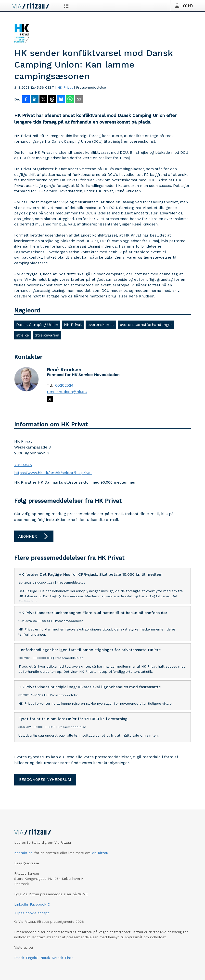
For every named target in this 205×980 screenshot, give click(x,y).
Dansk (19, 962)
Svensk (57, 962)
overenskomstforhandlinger (146, 325)
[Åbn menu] (67, 6)
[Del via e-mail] (79, 100)
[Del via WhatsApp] (70, 100)
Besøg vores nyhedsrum (45, 783)
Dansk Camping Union (37, 325)
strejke (23, 335)
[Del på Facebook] (26, 100)
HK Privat (65, 87)
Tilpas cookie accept (32, 917)
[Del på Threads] (52, 100)
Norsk (45, 962)
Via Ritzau (100, 857)
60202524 (64, 385)
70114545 (23, 465)
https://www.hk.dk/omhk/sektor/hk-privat (53, 473)
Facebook (38, 908)
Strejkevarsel (47, 335)
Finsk (69, 962)
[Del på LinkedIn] (35, 100)
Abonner (34, 536)
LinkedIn (21, 908)
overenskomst (101, 325)
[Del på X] (43, 100)
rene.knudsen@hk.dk (67, 392)
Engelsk (32, 962)
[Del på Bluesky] (61, 100)
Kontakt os (23, 857)
